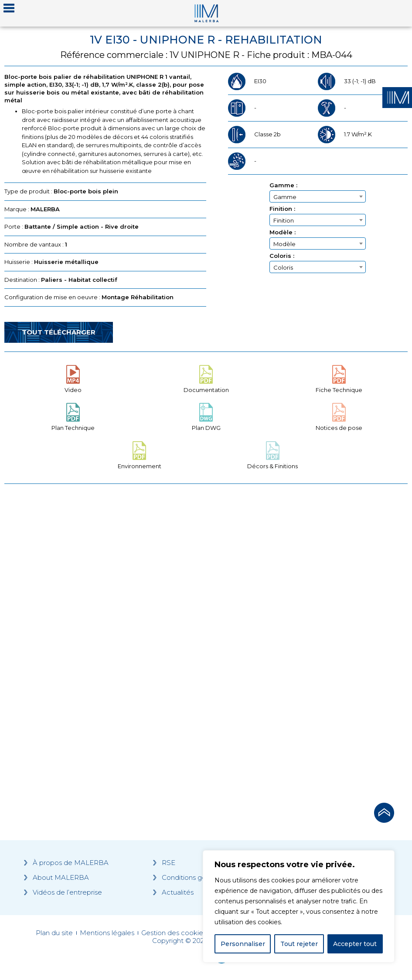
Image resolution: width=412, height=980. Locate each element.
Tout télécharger (59, 332)
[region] (299, 906)
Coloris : (282, 256)
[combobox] (318, 196)
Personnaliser (243, 944)
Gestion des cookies (174, 933)
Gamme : (283, 185)
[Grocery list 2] (309, 641)
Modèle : (283, 232)
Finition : (282, 209)
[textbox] (318, 197)
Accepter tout (355, 944)
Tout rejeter (299, 944)
